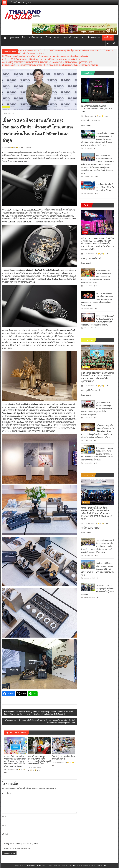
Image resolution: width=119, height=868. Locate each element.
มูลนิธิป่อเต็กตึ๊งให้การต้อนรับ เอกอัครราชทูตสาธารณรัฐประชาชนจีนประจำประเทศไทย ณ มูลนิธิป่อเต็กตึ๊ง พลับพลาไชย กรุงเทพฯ (50, 65)
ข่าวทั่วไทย (108, 38)
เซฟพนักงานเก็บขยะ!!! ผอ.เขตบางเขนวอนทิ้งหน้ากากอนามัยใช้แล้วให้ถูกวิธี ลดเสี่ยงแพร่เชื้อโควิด (39, 760)
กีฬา (76, 38)
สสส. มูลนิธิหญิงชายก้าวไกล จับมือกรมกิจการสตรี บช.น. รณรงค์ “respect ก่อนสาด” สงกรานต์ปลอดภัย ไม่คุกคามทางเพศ (47, 62)
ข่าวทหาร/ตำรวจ (94, 38)
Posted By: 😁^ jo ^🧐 (11, 148)
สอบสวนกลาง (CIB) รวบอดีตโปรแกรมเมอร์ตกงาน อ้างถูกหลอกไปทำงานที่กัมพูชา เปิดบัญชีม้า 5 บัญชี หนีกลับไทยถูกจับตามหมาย (98, 569)
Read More (86, 125)
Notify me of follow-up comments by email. (21, 843)
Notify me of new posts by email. (17, 848)
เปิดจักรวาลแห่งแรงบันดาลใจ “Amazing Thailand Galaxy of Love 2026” (97, 109)
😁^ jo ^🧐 (22, 770)
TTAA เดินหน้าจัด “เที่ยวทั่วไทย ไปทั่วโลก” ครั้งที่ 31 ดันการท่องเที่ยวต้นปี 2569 (105, 187)
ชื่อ (4, 817)
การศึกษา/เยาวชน (35, 38)
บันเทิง (48, 38)
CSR (83, 38)
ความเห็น (7, 793)
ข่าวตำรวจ (86, 502)
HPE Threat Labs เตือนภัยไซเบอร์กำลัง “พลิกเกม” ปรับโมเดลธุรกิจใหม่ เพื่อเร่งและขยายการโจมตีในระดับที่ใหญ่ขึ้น (45, 56)
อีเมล (5, 826)
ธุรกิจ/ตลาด (14, 38)
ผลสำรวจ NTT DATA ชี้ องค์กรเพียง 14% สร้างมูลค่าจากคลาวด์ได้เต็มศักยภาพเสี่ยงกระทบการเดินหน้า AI (41, 59)
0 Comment (26, 147)
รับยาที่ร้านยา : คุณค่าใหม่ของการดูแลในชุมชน (63, 758)
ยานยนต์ (68, 38)
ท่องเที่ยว (58, 38)
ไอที (24, 38)
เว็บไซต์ (5, 835)
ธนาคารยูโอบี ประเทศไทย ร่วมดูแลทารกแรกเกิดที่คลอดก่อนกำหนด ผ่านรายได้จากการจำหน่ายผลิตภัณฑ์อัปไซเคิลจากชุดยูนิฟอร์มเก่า (15, 761)
